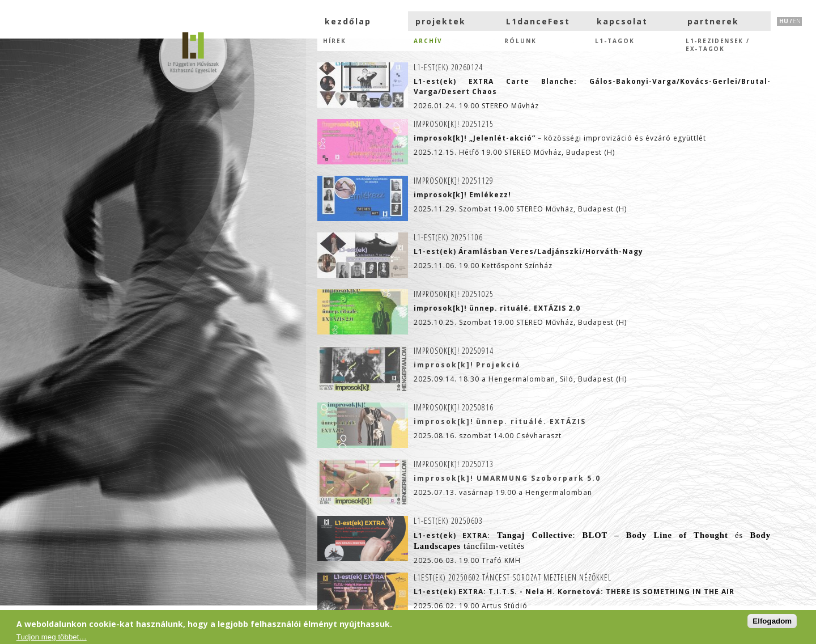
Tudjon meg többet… (52, 637)
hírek (335, 41)
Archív (428, 41)
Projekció (498, 365)
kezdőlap (348, 21)
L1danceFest (538, 21)
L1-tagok (615, 41)
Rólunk (520, 41)
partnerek (713, 21)
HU (784, 21)
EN (797, 21)
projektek (441, 21)
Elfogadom (772, 621)
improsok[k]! (444, 365)
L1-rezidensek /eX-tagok (718, 44)
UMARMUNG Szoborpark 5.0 (539, 478)
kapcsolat (622, 21)
